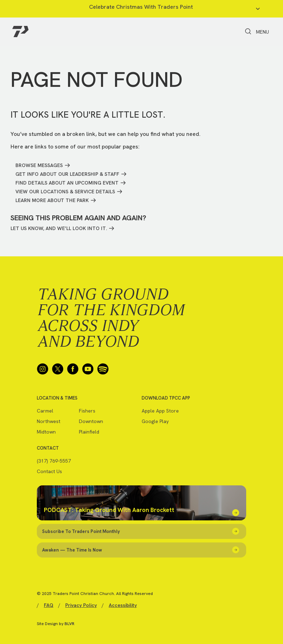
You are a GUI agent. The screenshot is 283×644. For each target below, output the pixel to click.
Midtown (46, 432)
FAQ (49, 605)
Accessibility (123, 605)
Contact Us (49, 471)
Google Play (155, 421)
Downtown (91, 421)
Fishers (87, 411)
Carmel (45, 411)
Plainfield (89, 432)
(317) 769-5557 (54, 461)
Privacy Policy (81, 605)
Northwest (49, 421)
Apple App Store (160, 411)
